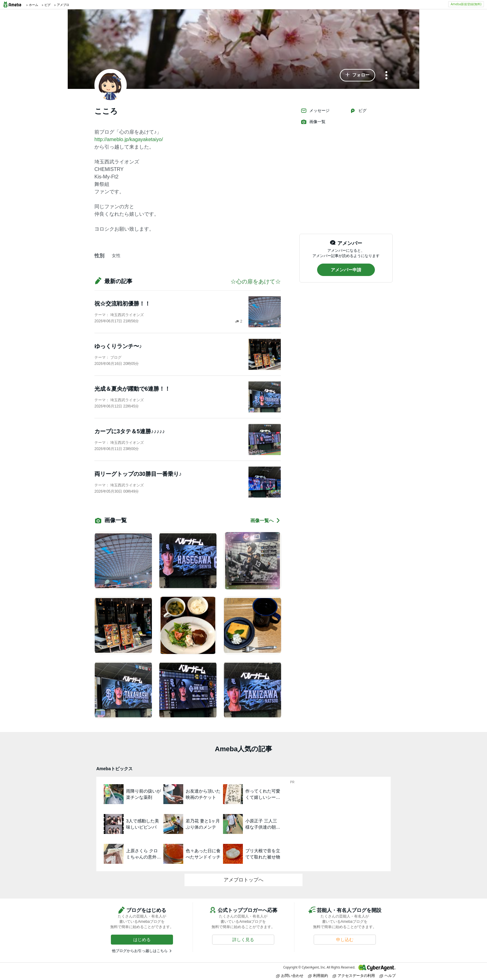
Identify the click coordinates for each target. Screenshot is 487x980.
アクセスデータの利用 (354, 975)
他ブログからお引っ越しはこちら (140, 951)
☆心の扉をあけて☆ (256, 282)
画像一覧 (313, 122)
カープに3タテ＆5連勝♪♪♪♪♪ (130, 431)
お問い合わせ (290, 975)
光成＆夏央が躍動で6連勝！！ (132, 389)
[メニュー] (386, 76)
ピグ (358, 111)
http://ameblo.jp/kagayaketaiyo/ (129, 139)
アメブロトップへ (243, 880)
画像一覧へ (266, 520)
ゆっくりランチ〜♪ (118, 346)
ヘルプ (388, 975)
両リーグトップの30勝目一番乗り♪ (138, 474)
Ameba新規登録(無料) (466, 4)
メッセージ (315, 111)
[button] (357, 75)
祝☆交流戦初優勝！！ (122, 304)
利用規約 (318, 975)
